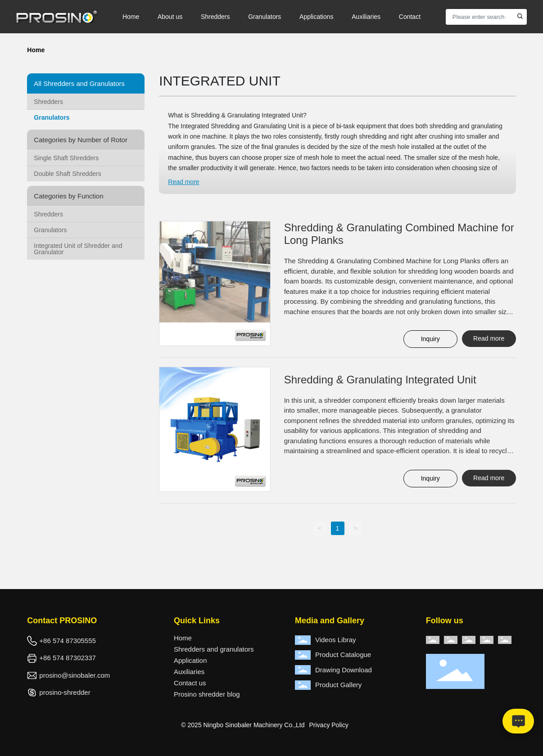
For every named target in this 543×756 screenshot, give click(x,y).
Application (190, 660)
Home (183, 638)
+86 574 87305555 (68, 641)
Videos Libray (336, 640)
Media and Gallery (330, 621)
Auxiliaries (189, 672)
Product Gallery (338, 685)
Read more (183, 182)
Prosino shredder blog (207, 694)
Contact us (190, 683)
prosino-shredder (65, 692)
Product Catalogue (343, 655)
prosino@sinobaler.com (75, 675)
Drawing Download (344, 670)
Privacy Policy (329, 725)
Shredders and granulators (214, 649)
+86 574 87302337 (68, 658)
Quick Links (197, 621)
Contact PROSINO (62, 621)
